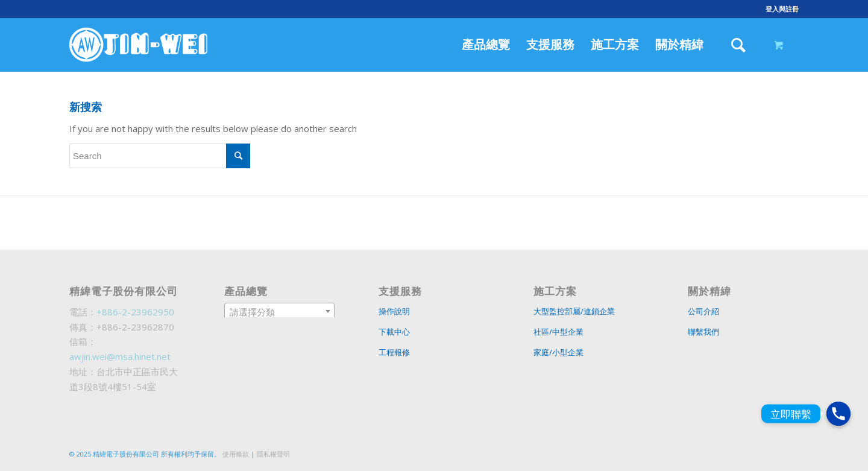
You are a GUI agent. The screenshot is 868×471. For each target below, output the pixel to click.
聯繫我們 (703, 332)
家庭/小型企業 (558, 352)
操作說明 (394, 311)
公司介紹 (703, 311)
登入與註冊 (782, 9)
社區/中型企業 (558, 332)
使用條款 (236, 454)
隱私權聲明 (273, 454)
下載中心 (394, 332)
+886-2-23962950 (135, 312)
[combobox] (280, 311)
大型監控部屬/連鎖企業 (574, 311)
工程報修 (394, 352)
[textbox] (280, 312)
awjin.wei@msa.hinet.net (120, 356)
